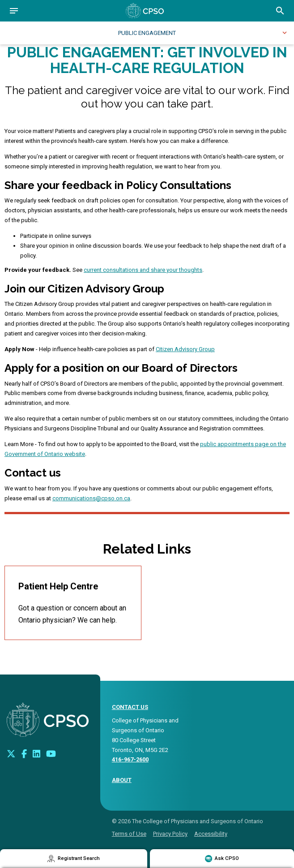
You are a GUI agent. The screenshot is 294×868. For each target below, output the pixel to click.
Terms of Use (129, 834)
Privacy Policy (170, 834)
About (122, 780)
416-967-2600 (130, 759)
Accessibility (211, 834)
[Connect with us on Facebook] (24, 753)
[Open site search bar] (280, 11)
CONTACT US (130, 707)
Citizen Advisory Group (185, 349)
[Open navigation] (14, 11)
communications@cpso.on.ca (91, 498)
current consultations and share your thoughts (143, 270)
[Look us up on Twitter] (11, 753)
